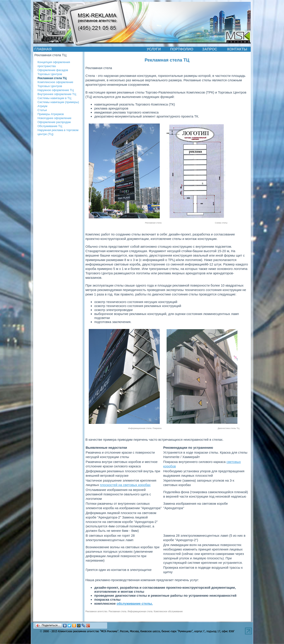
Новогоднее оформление (54, 118)
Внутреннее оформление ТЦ (57, 94)
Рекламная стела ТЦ (52, 78)
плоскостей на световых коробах (125, 485)
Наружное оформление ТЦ (56, 90)
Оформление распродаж (54, 122)
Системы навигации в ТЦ (54, 98)
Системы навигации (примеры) (58, 102)
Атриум (42, 106)
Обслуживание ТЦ (50, 126)
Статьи (42, 110)
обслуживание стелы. (135, 603)
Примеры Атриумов (51, 114)
